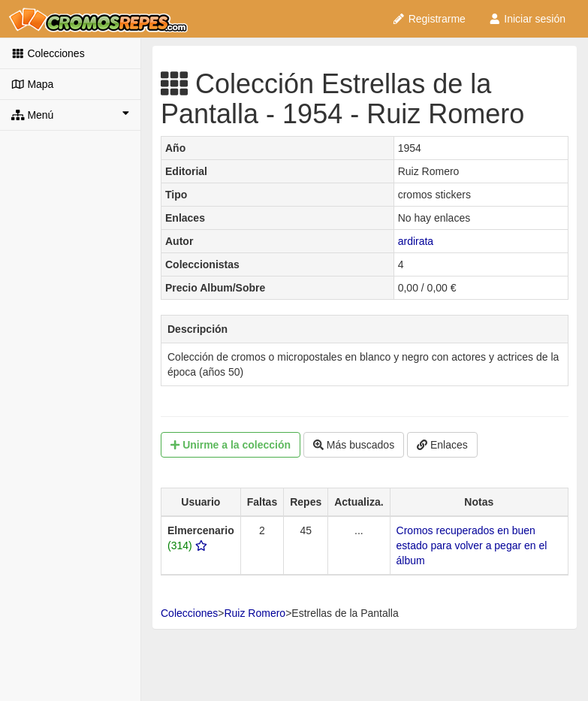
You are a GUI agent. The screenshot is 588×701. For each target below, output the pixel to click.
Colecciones (48, 53)
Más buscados (354, 445)
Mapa (32, 84)
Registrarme (429, 19)
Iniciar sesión (527, 19)
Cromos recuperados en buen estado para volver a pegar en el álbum (472, 545)
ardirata (416, 241)
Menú (70, 114)
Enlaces (442, 445)
